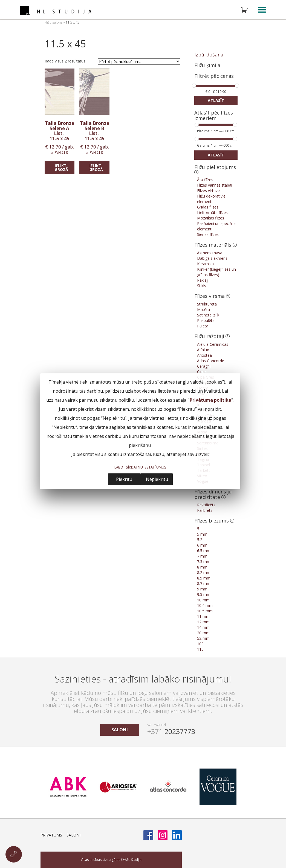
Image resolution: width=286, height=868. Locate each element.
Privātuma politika (210, 400)
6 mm (202, 545)
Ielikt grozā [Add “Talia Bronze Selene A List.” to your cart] (61, 168)
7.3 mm (204, 562)
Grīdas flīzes (208, 207)
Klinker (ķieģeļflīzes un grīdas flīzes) (216, 272)
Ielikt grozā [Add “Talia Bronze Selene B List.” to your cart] (96, 168)
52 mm (203, 638)
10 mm (203, 600)
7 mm (202, 556)
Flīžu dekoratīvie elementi (211, 199)
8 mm (202, 567)
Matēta (203, 309)
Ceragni (204, 366)
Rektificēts (206, 505)
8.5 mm (204, 578)
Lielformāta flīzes (212, 212)
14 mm (203, 627)
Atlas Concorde (211, 361)
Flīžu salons (54, 22)
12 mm (203, 622)
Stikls (202, 286)
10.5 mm (205, 611)
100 (200, 644)
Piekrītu (124, 479)
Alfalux (203, 350)
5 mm (202, 534)
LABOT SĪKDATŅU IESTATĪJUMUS (140, 467)
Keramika (205, 264)
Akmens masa (210, 253)
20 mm (203, 633)
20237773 (171, 731)
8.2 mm (204, 573)
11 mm (203, 616)
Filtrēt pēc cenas (214, 76)
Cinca (202, 372)
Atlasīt (216, 100)
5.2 (200, 540)
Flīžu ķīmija (207, 65)
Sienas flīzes (208, 234)
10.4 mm (205, 605)
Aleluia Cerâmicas (213, 344)
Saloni (73, 835)
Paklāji (203, 280)
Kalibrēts (205, 510)
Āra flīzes (205, 180)
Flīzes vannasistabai (215, 185)
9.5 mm (204, 594)
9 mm (202, 589)
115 (200, 649)
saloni (120, 730)
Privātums (51, 835)
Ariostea (204, 355)
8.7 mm (204, 583)
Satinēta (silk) (209, 315)
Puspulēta (206, 320)
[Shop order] (139, 62)
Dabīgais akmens (212, 258)
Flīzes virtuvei (209, 191)
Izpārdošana (209, 55)
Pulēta (203, 326)
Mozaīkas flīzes (211, 218)
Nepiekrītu (157, 479)
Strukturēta (207, 304)
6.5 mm (204, 551)
